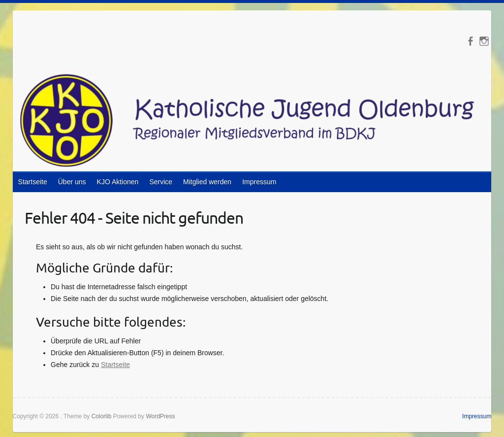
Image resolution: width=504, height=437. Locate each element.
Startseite (33, 182)
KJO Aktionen (118, 182)
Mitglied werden (207, 182)
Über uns (72, 182)
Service (161, 182)
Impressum (259, 182)
